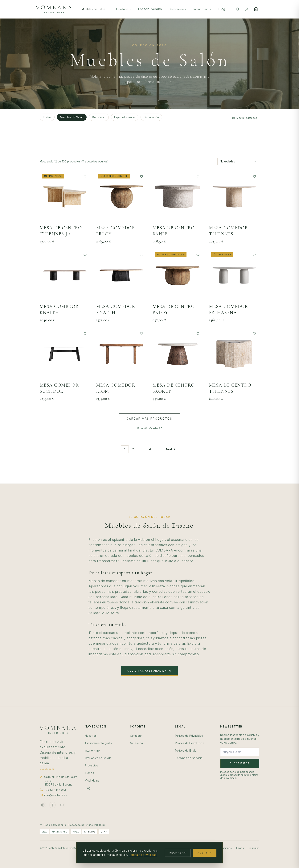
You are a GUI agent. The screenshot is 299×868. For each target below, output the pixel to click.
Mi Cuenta (136, 743)
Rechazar (178, 853)
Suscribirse (240, 763)
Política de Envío (186, 751)
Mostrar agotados (244, 118)
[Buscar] (238, 9)
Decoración (178, 9)
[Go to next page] (171, 449)
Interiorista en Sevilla (98, 758)
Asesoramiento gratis (98, 743)
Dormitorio (123, 9)
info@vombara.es (55, 795)
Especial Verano (150, 9)
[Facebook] (52, 805)
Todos (47, 117)
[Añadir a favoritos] (85, 176)
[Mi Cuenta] (247, 9)
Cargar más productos (150, 419)
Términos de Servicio (189, 758)
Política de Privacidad (189, 736)
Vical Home (92, 780)
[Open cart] (256, 9)
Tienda (89, 773)
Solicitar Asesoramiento (149, 671)
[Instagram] (43, 805)
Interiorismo (203, 9)
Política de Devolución (190, 743)
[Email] (62, 805)
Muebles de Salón (95, 9)
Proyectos (91, 765)
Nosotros (91, 736)
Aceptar (205, 853)
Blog (222, 9)
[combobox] (238, 161)
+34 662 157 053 (55, 790)
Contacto (136, 736)
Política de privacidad (143, 855)
